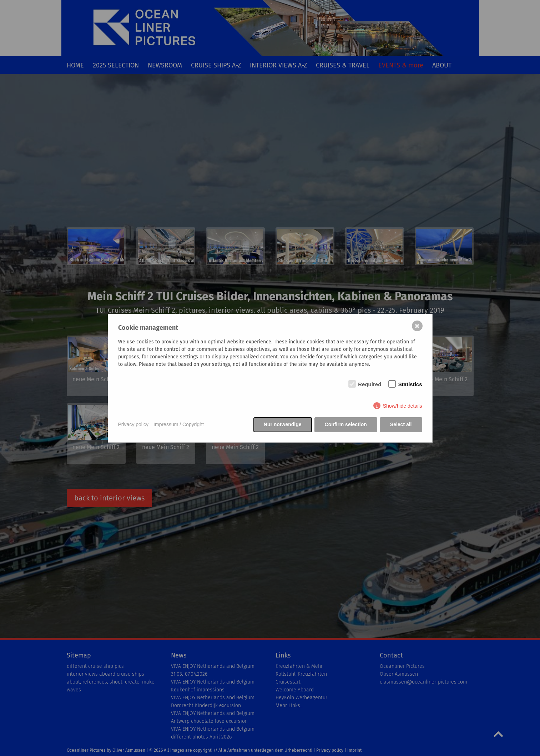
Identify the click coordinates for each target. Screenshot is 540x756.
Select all (401, 424)
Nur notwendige (283, 424)
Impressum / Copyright (179, 424)
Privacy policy (133, 424)
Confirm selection (346, 424)
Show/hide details (403, 406)
